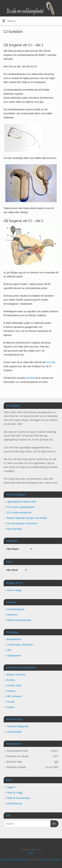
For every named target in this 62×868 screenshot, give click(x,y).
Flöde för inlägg (15, 793)
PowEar (11, 707)
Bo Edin (11, 680)
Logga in (11, 787)
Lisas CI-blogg (14, 590)
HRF (9, 650)
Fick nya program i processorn (22, 523)
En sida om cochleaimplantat (14, 860)
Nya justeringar (14, 529)
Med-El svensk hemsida (19, 620)
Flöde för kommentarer (18, 798)
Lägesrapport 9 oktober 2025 (21, 502)
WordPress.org (14, 803)
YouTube (50, 362)
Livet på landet (14, 732)
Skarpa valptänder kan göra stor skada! (27, 518)
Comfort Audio (14, 685)
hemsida (30, 378)
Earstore (11, 691)
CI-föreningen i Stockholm (20, 645)
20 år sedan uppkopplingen (21, 507)
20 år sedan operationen (19, 513)
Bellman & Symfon (16, 675)
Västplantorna (14, 656)
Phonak (10, 702)
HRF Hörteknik (14, 696)
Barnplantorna (14, 639)
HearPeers (12, 615)
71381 (31, 853)
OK (53, 823)
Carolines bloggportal (17, 726)
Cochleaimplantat (15, 609)
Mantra (45, 860)
